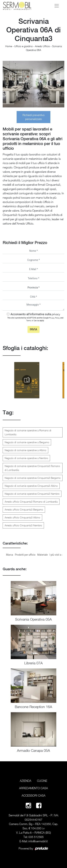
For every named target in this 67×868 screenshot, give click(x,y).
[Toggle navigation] (57, 6)
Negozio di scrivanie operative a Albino (25, 450)
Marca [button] (10, 555)
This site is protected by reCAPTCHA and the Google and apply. (35, 319)
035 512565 (36, 837)
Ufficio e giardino (23, 46)
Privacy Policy (54, 318)
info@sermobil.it (38, 841)
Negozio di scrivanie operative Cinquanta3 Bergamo (33, 478)
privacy (56, 314)
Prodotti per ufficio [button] (25, 555)
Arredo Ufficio (42, 46)
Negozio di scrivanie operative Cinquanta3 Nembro (32, 494)
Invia (33, 329)
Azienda (26, 781)
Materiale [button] (42, 555)
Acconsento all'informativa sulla (35, 314)
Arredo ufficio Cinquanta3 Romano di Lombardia (31, 502)
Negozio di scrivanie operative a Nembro (26, 458)
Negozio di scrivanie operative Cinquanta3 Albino (31, 486)
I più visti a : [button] (56, 555)
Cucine (42, 781)
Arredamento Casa (33, 788)
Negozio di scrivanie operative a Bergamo (27, 442)
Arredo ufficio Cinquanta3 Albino (22, 517)
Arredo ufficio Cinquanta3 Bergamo (24, 509)
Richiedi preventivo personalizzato (33, 117)
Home (9, 46)
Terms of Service (33, 320)
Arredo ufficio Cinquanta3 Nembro (23, 525)
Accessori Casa (33, 795)
